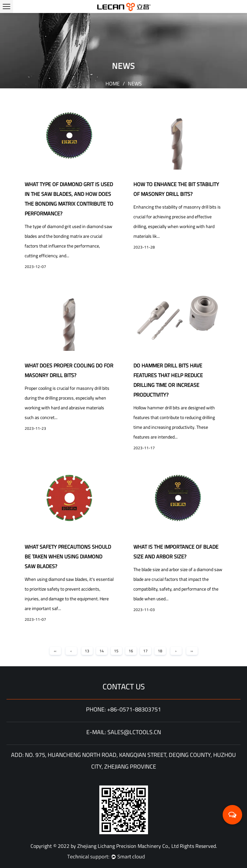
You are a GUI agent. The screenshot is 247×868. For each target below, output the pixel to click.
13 (87, 651)
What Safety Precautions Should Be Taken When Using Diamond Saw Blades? (68, 556)
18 (160, 651)
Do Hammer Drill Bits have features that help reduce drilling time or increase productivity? (168, 380)
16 (131, 651)
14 (102, 651)
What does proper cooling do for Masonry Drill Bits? (69, 370)
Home (113, 83)
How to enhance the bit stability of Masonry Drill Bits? (176, 189)
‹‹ (55, 651)
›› (192, 651)
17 (145, 651)
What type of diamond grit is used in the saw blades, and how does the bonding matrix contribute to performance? (69, 199)
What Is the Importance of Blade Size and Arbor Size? (176, 552)
